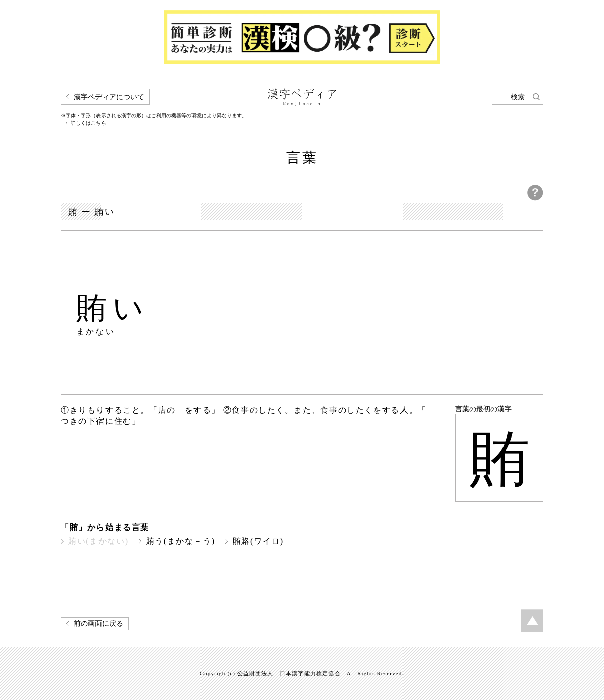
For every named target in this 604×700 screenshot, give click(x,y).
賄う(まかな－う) (181, 541)
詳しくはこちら (88, 123)
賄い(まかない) (98, 541)
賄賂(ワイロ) (258, 541)
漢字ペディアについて (109, 97)
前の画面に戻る (98, 623)
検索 (518, 97)
